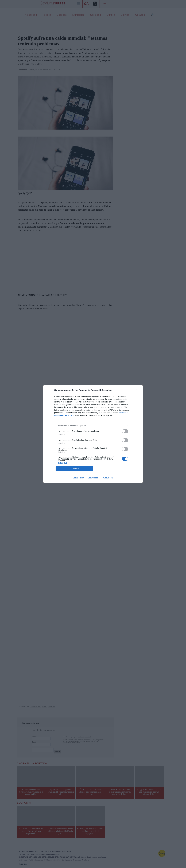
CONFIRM (74, 469)
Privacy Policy (108, 478)
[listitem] (93, 425)
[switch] (125, 431)
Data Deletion (78, 478)
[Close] (138, 390)
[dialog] (93, 434)
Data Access (93, 478)
